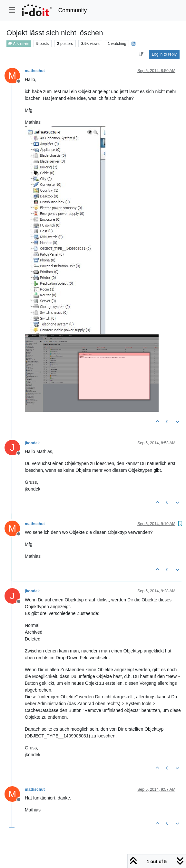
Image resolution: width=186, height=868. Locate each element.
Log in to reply (164, 54)
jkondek (32, 443)
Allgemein (19, 43)
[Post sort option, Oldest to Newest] (141, 54)
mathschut (35, 71)
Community (73, 10)
